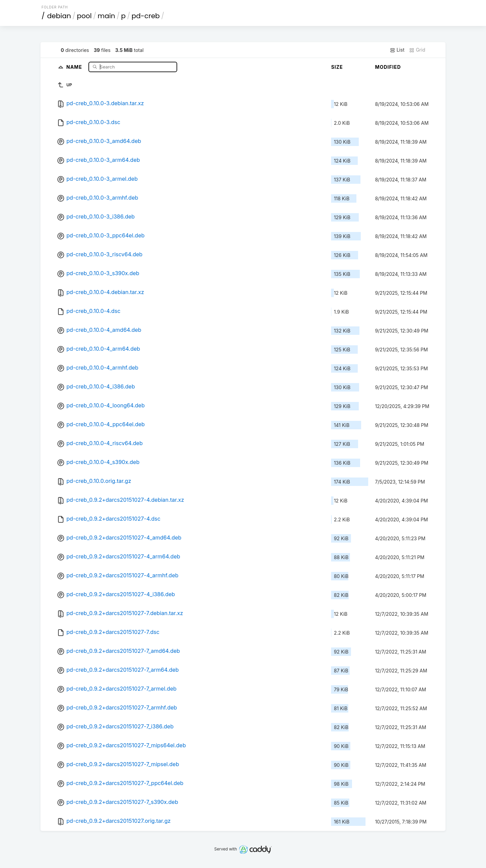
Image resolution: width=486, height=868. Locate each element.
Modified (388, 67)
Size (337, 67)
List (397, 50)
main (106, 16)
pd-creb (146, 16)
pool (84, 16)
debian (59, 16)
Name (75, 67)
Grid (417, 50)
